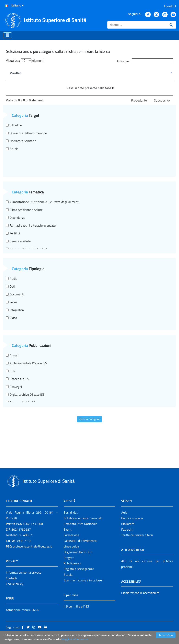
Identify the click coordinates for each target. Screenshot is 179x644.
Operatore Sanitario (21, 141)
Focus (12, 302)
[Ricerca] (137, 25)
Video (11, 318)
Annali (12, 355)
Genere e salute (18, 241)
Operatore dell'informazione (26, 133)
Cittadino (14, 125)
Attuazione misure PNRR (23, 610)
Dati (11, 286)
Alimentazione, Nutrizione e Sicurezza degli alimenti (43, 202)
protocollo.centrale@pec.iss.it (32, 546)
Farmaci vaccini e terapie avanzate (31, 225)
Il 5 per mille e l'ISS (76, 606)
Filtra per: (145, 61)
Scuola (12, 149)
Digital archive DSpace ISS (25, 394)
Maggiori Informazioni (74, 639)
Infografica (15, 310)
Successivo (162, 101)
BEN (11, 371)
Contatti (11, 578)
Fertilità (13, 233)
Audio (12, 279)
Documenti (15, 294)
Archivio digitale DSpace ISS (26, 363)
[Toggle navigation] (7, 35)
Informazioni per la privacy (24, 572)
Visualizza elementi (25, 61)
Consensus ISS (17, 379)
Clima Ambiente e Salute (24, 210)
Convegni (14, 387)
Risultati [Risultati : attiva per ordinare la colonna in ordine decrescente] (16, 73)
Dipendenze (16, 218)
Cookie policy (15, 584)
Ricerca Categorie (90, 419)
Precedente (139, 101)
